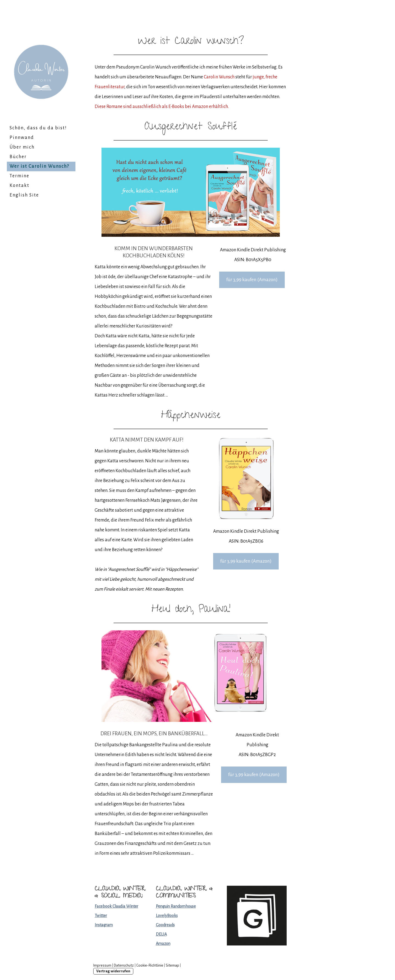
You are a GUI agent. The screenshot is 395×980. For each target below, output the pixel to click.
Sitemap (172, 965)
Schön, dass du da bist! (38, 128)
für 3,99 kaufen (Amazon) (252, 280)
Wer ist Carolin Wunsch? (39, 166)
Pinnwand (22, 138)
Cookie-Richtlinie (150, 965)
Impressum (102, 965)
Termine (19, 176)
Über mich (22, 147)
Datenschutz (124, 965)
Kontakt (19, 186)
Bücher (18, 157)
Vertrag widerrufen (113, 971)
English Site (24, 195)
